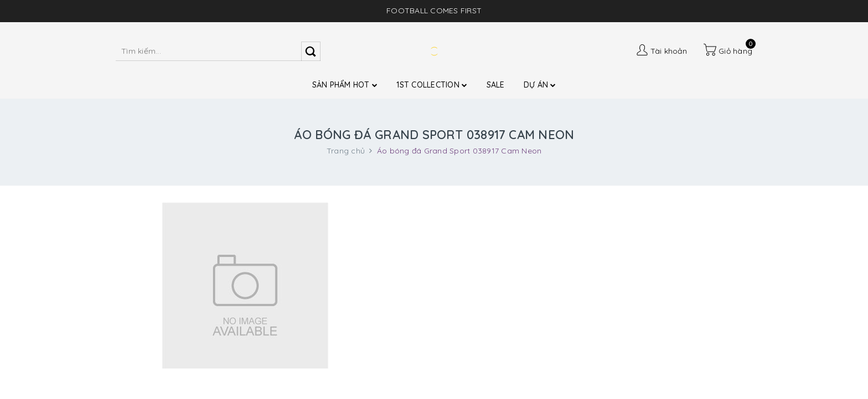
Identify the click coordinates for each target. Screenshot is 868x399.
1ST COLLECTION (432, 85)
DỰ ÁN (540, 85)
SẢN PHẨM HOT (345, 85)
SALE (496, 85)
